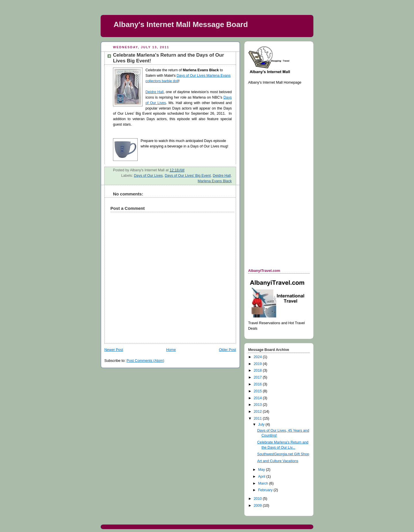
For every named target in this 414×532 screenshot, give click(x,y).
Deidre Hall (155, 92)
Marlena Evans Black (215, 181)
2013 (258, 405)
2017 (258, 377)
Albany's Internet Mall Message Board (181, 24)
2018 (258, 370)
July (262, 425)
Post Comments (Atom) (145, 361)
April (262, 477)
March (264, 483)
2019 (258, 364)
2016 (258, 384)
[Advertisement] (271, 176)
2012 (258, 412)
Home (171, 350)
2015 (258, 391)
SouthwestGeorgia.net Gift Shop (283, 454)
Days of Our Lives (148, 176)
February (266, 490)
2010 (258, 499)
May (262, 470)
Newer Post (114, 350)
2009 (258, 506)
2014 (258, 398)
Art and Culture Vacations (278, 461)
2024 (258, 357)
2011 (258, 418)
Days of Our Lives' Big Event (188, 176)
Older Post (227, 350)
